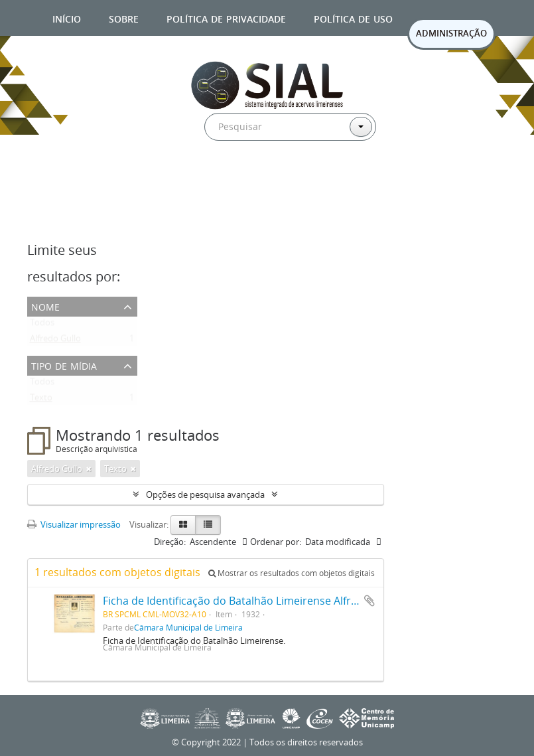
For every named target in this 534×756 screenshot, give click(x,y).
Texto (41, 400)
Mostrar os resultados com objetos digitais (292, 573)
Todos (42, 325)
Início (67, 18)
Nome (45, 306)
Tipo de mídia (64, 365)
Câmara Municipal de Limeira (188, 627)
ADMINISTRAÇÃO (451, 33)
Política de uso (353, 18)
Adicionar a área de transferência (369, 601)
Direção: (170, 542)
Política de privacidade (226, 18)
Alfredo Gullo (55, 341)
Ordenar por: (276, 542)
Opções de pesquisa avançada (205, 494)
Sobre (124, 18)
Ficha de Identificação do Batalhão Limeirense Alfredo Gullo (251, 601)
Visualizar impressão (74, 524)
